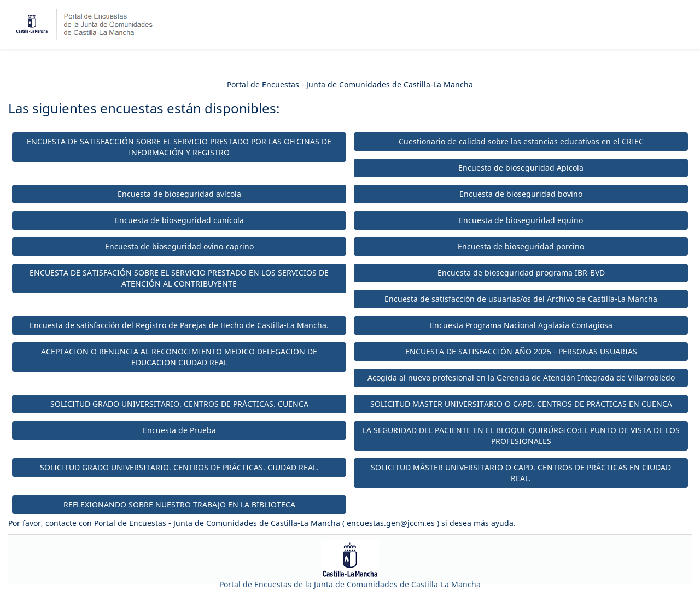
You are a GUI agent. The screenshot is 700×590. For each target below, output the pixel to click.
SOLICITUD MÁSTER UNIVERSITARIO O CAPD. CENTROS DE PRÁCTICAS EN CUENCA (521, 404)
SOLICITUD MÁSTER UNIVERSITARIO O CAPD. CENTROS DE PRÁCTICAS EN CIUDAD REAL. (521, 473)
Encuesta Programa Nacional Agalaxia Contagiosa (521, 325)
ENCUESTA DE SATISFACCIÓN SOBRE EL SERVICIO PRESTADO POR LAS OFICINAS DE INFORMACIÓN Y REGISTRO (179, 147)
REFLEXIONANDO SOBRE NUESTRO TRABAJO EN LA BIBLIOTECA (179, 504)
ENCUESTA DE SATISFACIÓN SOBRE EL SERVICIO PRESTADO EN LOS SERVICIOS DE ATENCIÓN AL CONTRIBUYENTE (179, 278)
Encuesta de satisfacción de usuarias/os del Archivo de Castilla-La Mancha (521, 299)
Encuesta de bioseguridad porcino (521, 246)
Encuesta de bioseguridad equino (521, 220)
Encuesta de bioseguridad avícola (179, 194)
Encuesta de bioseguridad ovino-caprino (179, 246)
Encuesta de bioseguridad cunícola (179, 220)
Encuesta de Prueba (179, 430)
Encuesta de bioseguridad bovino (521, 194)
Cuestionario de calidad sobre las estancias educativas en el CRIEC (521, 141)
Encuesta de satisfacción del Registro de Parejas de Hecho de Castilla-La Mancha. (179, 325)
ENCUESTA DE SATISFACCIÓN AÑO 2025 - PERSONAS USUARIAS (521, 351)
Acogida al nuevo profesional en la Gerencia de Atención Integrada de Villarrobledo (521, 378)
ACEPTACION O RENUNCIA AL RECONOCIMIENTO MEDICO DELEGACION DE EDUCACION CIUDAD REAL (179, 357)
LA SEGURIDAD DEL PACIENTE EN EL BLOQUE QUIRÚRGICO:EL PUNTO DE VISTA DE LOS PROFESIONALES (521, 436)
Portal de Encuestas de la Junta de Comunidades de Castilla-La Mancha (350, 584)
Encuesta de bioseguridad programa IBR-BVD (521, 273)
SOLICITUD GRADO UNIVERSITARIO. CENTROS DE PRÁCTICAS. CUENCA (179, 404)
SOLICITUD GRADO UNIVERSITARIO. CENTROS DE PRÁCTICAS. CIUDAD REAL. (179, 467)
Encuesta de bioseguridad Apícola (521, 168)
